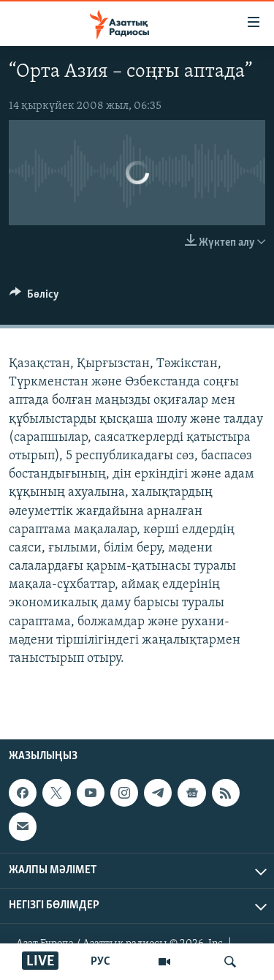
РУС (100, 962)
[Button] (34, 298)
